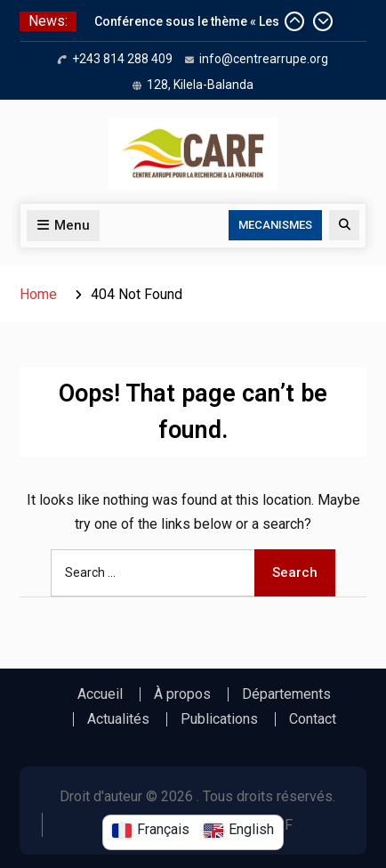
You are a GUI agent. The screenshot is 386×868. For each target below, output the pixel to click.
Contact (313, 719)
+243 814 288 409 (122, 59)
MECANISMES (275, 225)
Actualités (118, 719)
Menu (63, 225)
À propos (182, 694)
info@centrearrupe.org (264, 59)
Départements (286, 694)
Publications (219, 719)
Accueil (100, 694)
